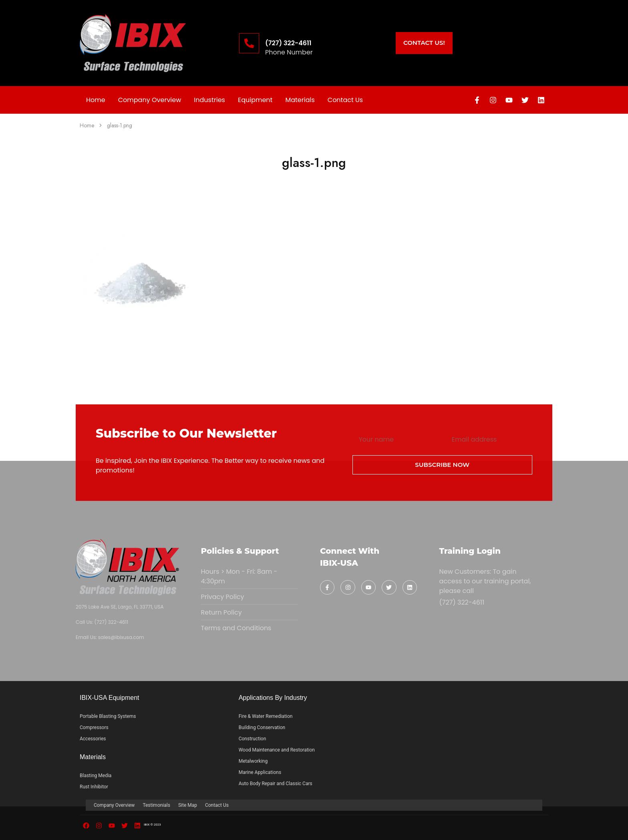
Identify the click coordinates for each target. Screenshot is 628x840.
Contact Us (345, 100)
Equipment (255, 100)
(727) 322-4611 (288, 43)
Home (96, 100)
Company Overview (150, 100)
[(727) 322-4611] (249, 43)
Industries (209, 100)
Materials (300, 100)
